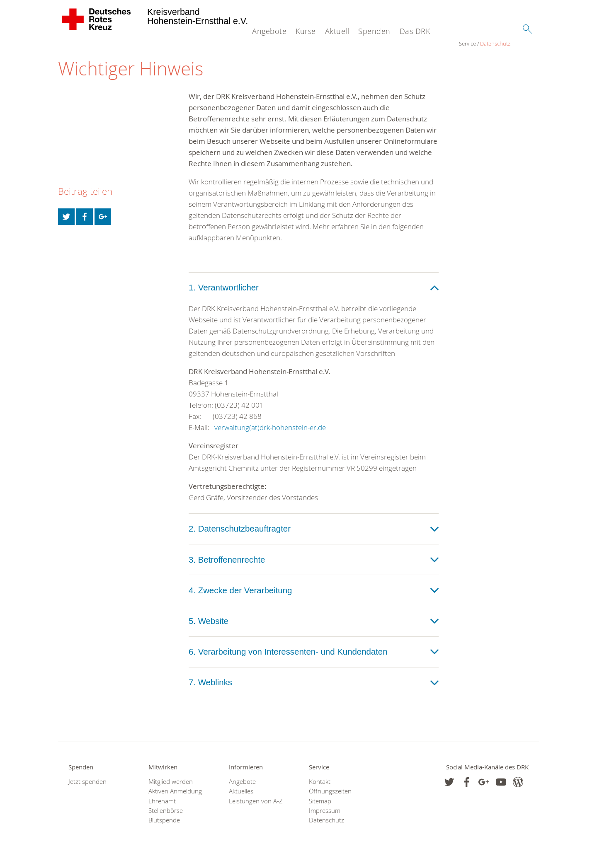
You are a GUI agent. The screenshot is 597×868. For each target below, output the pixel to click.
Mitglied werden (171, 784)
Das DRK (415, 31)
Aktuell (337, 31)
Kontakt (320, 784)
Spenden (374, 31)
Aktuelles (241, 794)
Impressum (325, 813)
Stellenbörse (166, 813)
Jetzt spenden (87, 784)
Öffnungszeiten (330, 794)
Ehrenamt (162, 803)
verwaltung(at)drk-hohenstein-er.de (270, 429)
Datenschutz (94, 46)
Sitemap (320, 803)
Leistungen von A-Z (256, 803)
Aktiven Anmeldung (175, 794)
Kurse (306, 31)
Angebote (269, 31)
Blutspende (164, 822)
